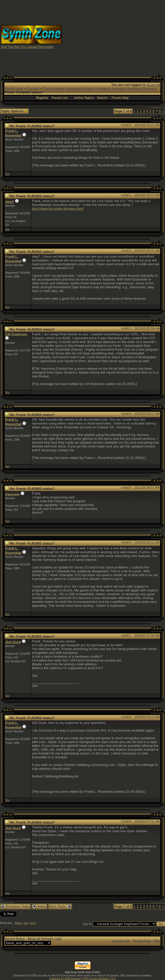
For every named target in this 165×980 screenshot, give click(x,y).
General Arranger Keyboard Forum (126, 89)
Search (102, 98)
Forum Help (120, 98)
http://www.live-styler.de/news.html (58, 209)
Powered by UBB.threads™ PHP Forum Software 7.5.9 (82, 978)
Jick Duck (13, 642)
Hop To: (88, 924)
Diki (26, 923)
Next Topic (60, 906)
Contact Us (121, 941)
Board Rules (15, 939)
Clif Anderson (16, 334)
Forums (33, 89)
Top (7, 174)
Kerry (33, 923)
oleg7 (10, 202)
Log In (154, 85)
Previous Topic (15, 906)
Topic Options (14, 111)
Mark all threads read (45, 939)
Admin (18, 923)
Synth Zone (14, 89)
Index (39, 906)
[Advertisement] (114, 36)
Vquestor (12, 494)
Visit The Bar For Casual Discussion (27, 47)
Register (42, 98)
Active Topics (84, 98)
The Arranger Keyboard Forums (69, 89)
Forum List (60, 98)
